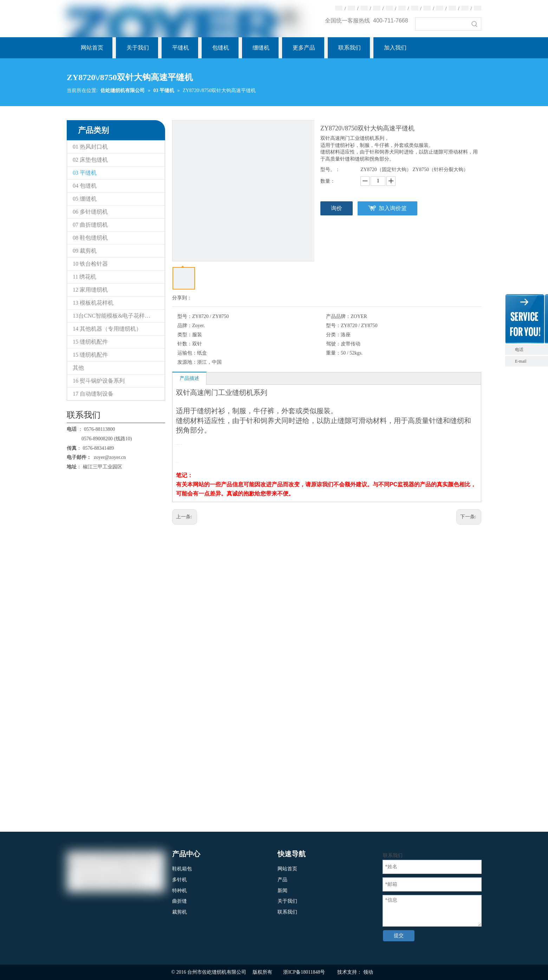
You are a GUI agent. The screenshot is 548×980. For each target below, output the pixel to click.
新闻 (282, 891)
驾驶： (333, 344)
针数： (185, 344)
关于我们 (287, 901)
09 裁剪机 (85, 251)
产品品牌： (338, 316)
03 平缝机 (85, 173)
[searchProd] (442, 24)
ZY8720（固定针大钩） (386, 170)
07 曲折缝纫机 (90, 225)
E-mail (521, 361)
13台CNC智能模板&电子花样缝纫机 (117, 316)
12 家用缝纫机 (90, 290)
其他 (78, 368)
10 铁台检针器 (90, 264)
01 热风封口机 (90, 147)
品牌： (185, 326)
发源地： (187, 362)
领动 (368, 972)
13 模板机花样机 (93, 303)
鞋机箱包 (182, 869)
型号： (185, 316)
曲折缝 (180, 901)
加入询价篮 (393, 208)
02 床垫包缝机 (90, 160)
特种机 (180, 891)
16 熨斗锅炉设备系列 (99, 381)
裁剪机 (180, 912)
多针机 (180, 880)
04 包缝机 (85, 186)
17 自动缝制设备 (93, 394)
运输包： (187, 353)
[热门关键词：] (475, 24)
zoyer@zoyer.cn (109, 457)
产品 (282, 880)
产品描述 (189, 378)
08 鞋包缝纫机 (90, 238)
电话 (530, 350)
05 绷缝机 (85, 199)
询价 (337, 208)
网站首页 (287, 869)
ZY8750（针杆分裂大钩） (440, 170)
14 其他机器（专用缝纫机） (107, 329)
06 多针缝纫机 (90, 212)
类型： (185, 335)
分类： (333, 335)
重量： (333, 353)
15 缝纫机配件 (90, 342)
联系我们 (287, 912)
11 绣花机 (84, 277)
